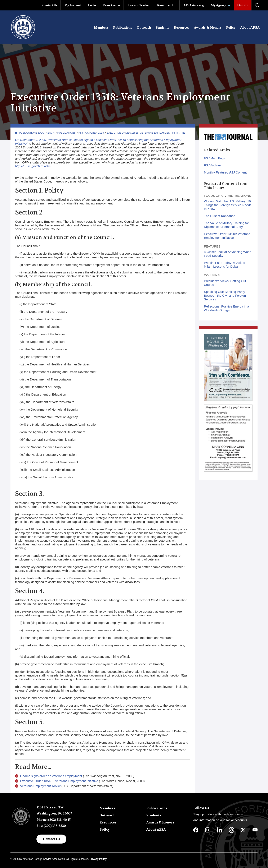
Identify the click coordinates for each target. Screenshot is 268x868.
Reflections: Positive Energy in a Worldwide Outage (226, 308)
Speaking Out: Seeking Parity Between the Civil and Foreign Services (225, 296)
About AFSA (250, 27)
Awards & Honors (208, 27)
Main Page (215, 158)
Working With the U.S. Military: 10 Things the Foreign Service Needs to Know (228, 205)
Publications (123, 27)
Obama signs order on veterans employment (51, 776)
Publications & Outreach (37, 133)
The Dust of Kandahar (219, 216)
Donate (243, 5)
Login (92, 5)
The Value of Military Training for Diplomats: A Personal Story (226, 225)
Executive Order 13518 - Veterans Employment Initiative (59, 781)
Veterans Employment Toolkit (40, 786)
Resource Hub (167, 5)
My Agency (218, 5)
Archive (212, 165)
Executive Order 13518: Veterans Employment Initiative (146, 133)
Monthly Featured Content (225, 172)
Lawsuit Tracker (139, 5)
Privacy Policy (98, 859)
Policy (231, 27)
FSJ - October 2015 (91, 133)
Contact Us (50, 5)
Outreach (144, 27)
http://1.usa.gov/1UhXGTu (33, 166)
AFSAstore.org (194, 5)
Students (162, 27)
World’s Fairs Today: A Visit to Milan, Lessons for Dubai (224, 265)
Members (101, 27)
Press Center (112, 5)
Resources (181, 27)
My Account (73, 5)
